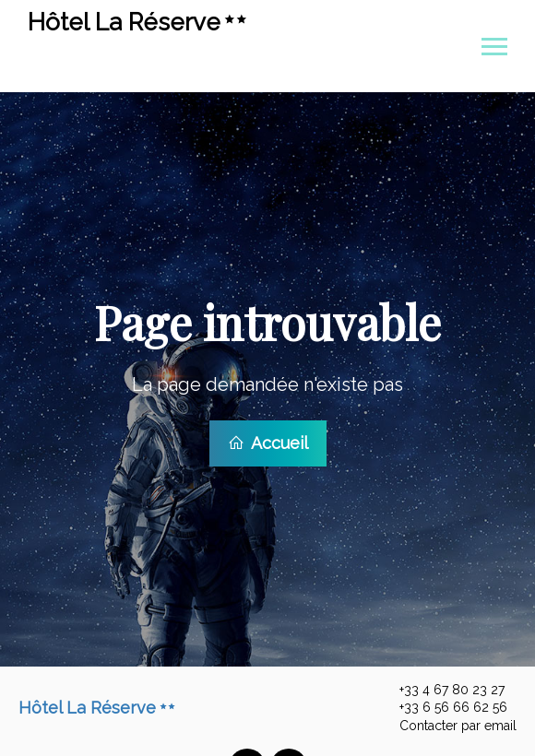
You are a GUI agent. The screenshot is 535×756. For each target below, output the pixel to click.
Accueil (268, 440)
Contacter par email (447, 720)
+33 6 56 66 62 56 (443, 702)
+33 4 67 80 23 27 (441, 684)
